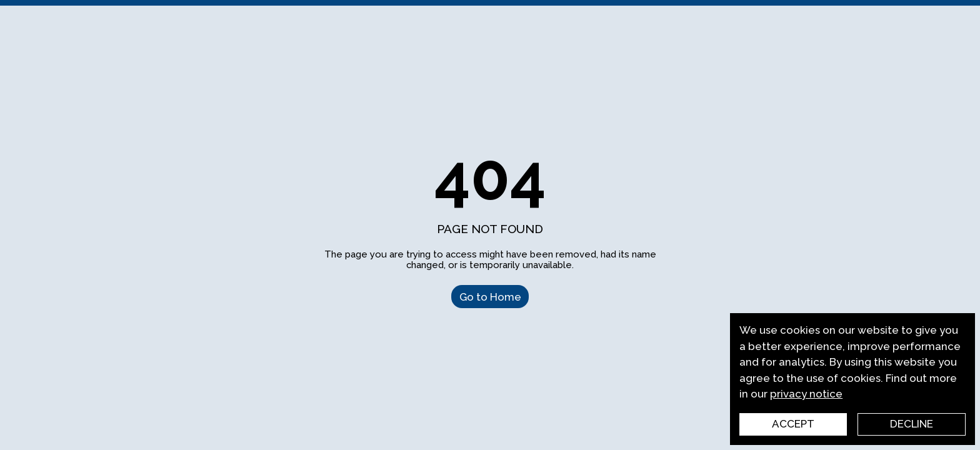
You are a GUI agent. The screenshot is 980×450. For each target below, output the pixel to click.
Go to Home (490, 296)
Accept (793, 424)
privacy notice (806, 394)
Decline (912, 424)
